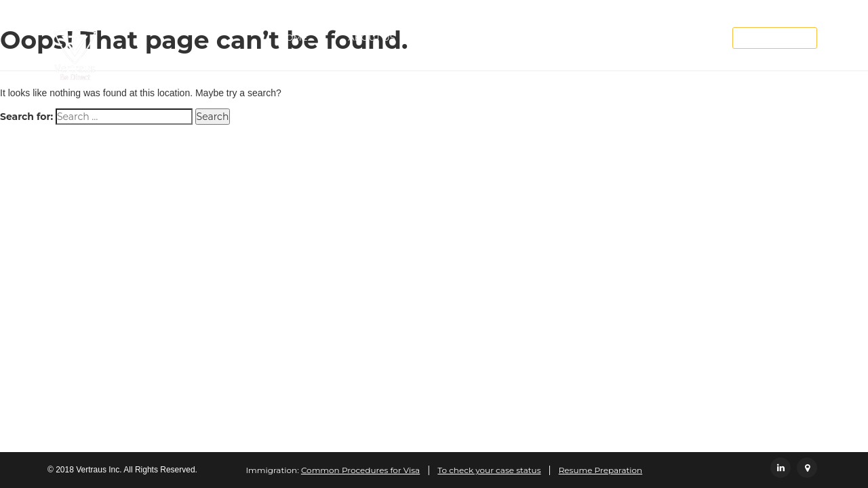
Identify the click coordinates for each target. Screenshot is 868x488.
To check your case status (489, 470)
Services (458, 37)
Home (293, 37)
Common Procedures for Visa (360, 470)
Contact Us (639, 37)
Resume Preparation (601, 470)
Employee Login (775, 38)
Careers (549, 37)
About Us (371, 37)
